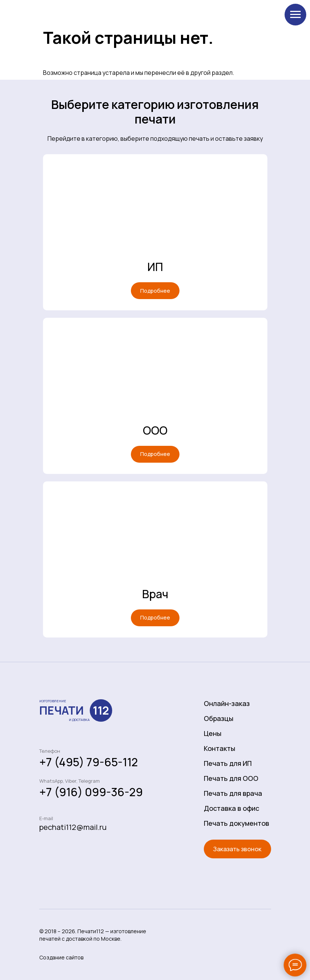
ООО (155, 430)
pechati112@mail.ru (73, 827)
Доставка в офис (231, 808)
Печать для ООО (231, 778)
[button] (237, 849)
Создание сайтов (61, 957)
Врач (155, 594)
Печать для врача (233, 793)
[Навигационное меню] (295, 15)
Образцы (219, 718)
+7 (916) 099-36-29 (91, 792)
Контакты (220, 748)
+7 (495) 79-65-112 (89, 762)
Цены (213, 733)
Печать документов (237, 823)
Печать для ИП (228, 763)
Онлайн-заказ (227, 703)
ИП (155, 267)
